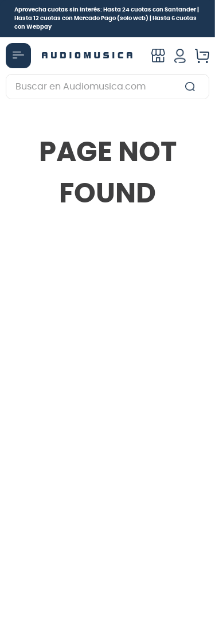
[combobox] (107, 87)
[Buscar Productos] (192, 87)
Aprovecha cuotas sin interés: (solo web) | (107, 18)
